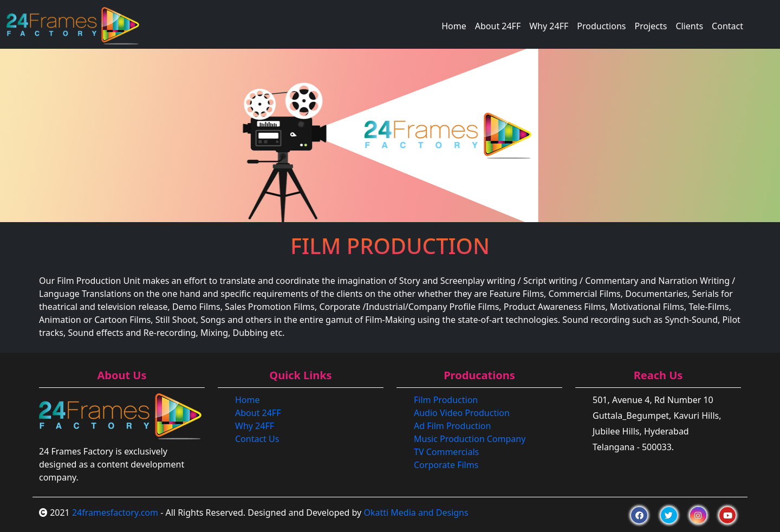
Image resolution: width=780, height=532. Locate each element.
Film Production (446, 400)
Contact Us (257, 439)
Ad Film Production (452, 426)
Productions (601, 26)
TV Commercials (446, 452)
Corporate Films (446, 465)
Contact (727, 26)
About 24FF (498, 26)
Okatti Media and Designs (416, 512)
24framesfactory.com (115, 512)
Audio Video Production (462, 413)
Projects (651, 26)
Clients (689, 26)
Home (454, 26)
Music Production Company (470, 439)
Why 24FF (549, 26)
